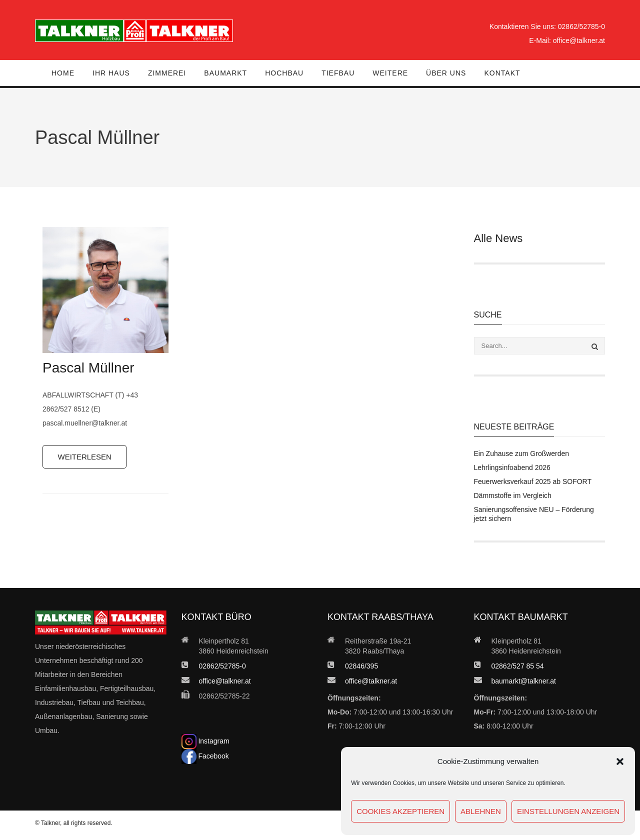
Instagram (205, 741)
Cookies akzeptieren (400, 811)
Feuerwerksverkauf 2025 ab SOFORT (533, 481)
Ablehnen (481, 811)
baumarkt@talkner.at (524, 681)
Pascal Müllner (88, 368)
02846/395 (361, 666)
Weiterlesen (85, 457)
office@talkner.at (579, 40)
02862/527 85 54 (518, 666)
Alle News (498, 238)
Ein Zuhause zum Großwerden (522, 453)
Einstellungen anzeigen (568, 811)
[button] (620, 761)
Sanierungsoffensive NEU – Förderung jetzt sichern (534, 514)
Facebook (205, 756)
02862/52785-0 (581, 26)
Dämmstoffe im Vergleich (513, 495)
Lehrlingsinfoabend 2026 (512, 467)
